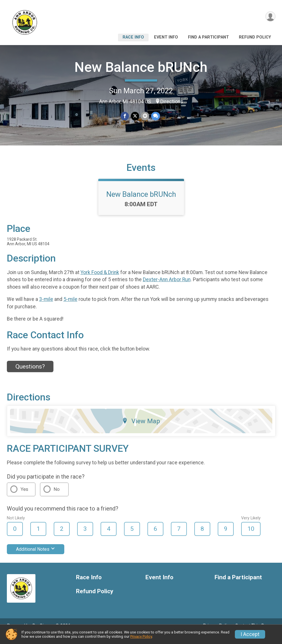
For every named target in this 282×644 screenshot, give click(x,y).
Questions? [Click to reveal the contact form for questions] (30, 374)
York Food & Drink (100, 280)
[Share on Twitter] (135, 116)
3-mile (46, 307)
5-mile (70, 307)
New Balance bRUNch (141, 67)
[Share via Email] (145, 116)
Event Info (166, 37)
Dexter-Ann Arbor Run (167, 287)
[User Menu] (270, 17)
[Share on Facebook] (125, 116)
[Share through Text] (155, 116)
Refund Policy (255, 37)
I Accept (250, 634)
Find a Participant (208, 37)
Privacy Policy (141, 636)
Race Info (133, 37)
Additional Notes (36, 557)
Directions (172, 102)
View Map (141, 429)
